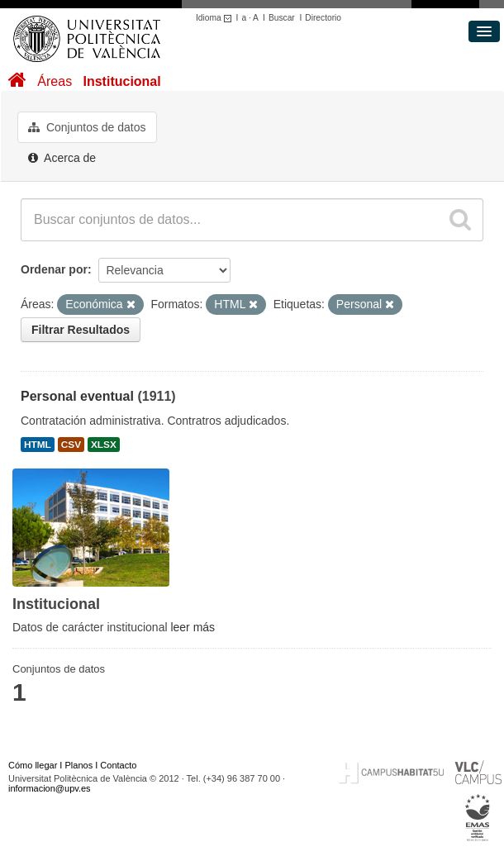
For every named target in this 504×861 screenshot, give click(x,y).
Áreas (55, 81)
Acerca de (62, 158)
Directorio (323, 18)
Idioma (216, 18)
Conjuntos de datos (87, 127)
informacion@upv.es (50, 788)
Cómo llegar (33, 765)
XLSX (104, 445)
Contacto (118, 765)
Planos (79, 765)
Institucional (121, 81)
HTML (38, 445)
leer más (193, 627)
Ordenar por (54, 269)
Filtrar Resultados (81, 330)
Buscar (282, 18)
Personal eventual (77, 396)
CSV (71, 445)
